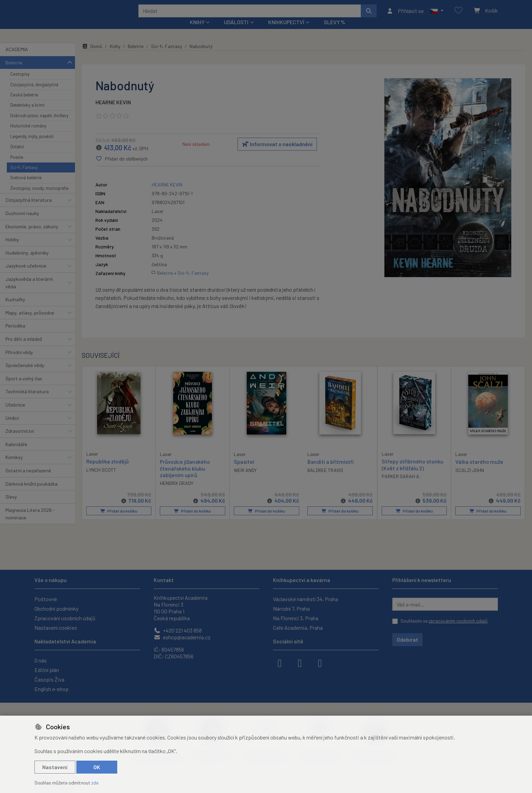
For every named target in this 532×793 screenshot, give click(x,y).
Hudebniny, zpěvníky (27, 262)
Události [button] (236, 31)
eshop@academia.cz (182, 637)
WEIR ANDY (245, 479)
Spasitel (244, 471)
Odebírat (407, 639)
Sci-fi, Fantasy (24, 177)
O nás (41, 660)
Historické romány (28, 135)
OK (97, 767)
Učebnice (15, 414)
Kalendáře (16, 453)
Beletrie (14, 71)
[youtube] (320, 662)
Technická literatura (27, 401)
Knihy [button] (197, 31)
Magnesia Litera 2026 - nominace (30, 523)
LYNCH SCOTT (101, 479)
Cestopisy (20, 83)
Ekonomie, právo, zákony (32, 235)
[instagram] (300, 662)
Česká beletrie (24, 104)
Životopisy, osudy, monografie (39, 197)
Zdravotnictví (20, 440)
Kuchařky (15, 309)
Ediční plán (47, 670)
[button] (436, 15)
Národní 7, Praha (291, 608)
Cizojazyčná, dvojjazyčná (34, 93)
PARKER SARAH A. (401, 485)
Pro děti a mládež (24, 348)
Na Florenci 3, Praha (296, 618)
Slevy (11, 506)
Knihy (115, 55)
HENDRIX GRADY (177, 492)
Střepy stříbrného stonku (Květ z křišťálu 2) (413, 474)
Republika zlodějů (108, 470)
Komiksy (14, 466)
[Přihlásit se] (405, 15)
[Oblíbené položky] (458, 15)
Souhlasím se (444, 621)
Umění (12, 427)
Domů (92, 55)
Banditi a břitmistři (331, 471)
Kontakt (164, 580)
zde (95, 783)
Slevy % (335, 31)
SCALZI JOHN (470, 479)
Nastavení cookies (56, 628)
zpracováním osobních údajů (458, 621)
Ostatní (17, 156)
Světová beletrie (26, 187)
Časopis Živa (49, 679)
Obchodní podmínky (56, 608)
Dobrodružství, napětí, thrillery (39, 125)
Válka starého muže (479, 471)
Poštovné (46, 599)
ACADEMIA (17, 58)
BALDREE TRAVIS (325, 479)
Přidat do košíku (119, 520)
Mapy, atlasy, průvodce (30, 322)
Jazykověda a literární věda (29, 292)
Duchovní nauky (22, 222)
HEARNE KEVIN (113, 111)
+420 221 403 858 (178, 630)
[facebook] (280, 662)
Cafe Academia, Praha (298, 628)
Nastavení (55, 767)
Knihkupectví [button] (286, 31)
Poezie (17, 166)
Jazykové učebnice (26, 275)
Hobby (12, 249)
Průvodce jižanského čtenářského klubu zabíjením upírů (185, 477)
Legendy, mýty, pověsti (32, 146)
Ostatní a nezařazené (28, 480)
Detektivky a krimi (27, 114)
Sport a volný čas (24, 388)
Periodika (15, 335)
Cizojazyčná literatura (29, 209)
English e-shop (51, 689)
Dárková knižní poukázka (32, 493)
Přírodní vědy (19, 361)
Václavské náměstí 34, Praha (306, 599)
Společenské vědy (25, 374)
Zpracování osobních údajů (65, 618)
